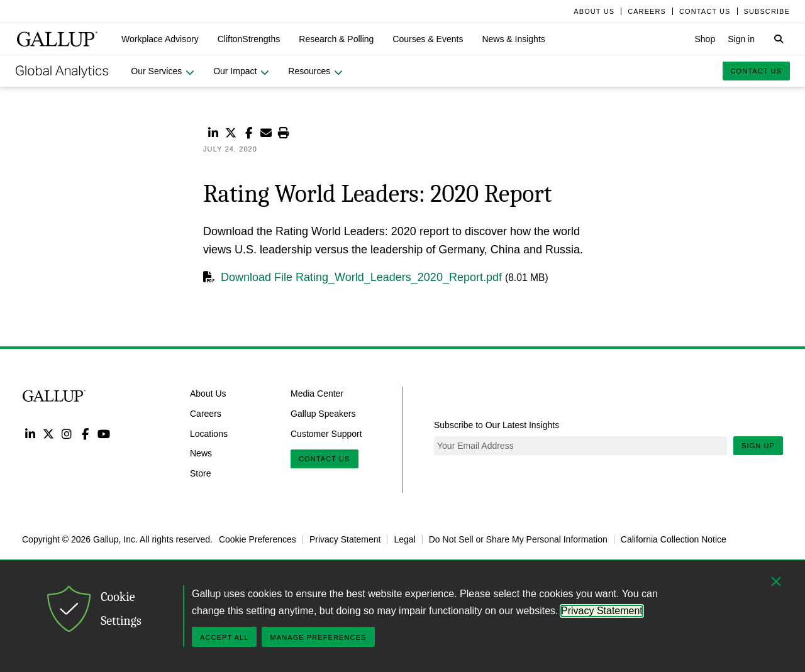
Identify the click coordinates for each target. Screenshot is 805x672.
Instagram (67, 433)
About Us (208, 394)
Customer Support (326, 433)
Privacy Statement (345, 539)
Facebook (85, 433)
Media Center (317, 394)
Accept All (224, 637)
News (201, 453)
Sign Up (758, 446)
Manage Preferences (318, 637)
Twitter (48, 433)
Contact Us (325, 459)
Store (200, 473)
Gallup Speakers (323, 413)
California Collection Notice (674, 539)
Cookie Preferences (258, 539)
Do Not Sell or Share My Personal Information (518, 539)
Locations (209, 433)
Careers (206, 413)
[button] (160, 39)
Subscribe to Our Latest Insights (497, 425)
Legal (404, 539)
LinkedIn (30, 433)
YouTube (104, 433)
